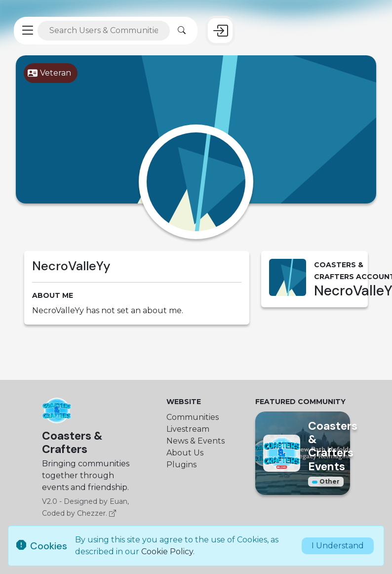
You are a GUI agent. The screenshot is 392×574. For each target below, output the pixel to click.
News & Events (196, 441)
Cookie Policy (167, 552)
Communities (193, 417)
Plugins (181, 465)
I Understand (338, 546)
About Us (185, 453)
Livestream (188, 429)
